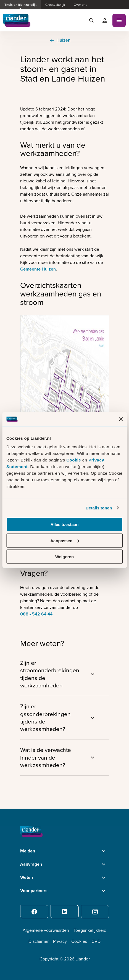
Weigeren (64, 557)
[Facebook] (34, 912)
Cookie (74, 460)
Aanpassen (65, 540)
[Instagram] (95, 912)
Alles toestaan (65, 524)
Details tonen (99, 508)
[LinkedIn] (65, 912)
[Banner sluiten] (121, 419)
